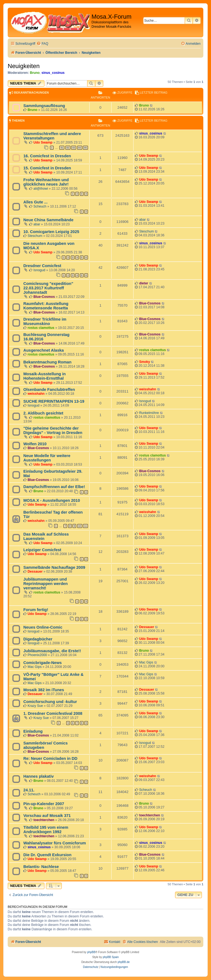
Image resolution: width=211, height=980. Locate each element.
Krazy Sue (35, 706)
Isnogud (39, 270)
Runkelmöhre (149, 413)
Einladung (33, 731)
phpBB (91, 952)
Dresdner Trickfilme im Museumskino (45, 321)
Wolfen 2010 (35, 444)
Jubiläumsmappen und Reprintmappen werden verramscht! (45, 584)
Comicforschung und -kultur (50, 702)
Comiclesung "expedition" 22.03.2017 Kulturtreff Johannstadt (48, 288)
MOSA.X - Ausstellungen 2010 (52, 500)
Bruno (35, 73)
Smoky (145, 362)
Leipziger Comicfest (42, 550)
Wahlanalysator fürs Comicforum (55, 843)
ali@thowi (41, 189)
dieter (144, 283)
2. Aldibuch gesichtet (43, 413)
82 (68, 148)
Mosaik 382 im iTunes (44, 690)
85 (85, 148)
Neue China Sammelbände (48, 220)
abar (37, 224)
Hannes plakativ (39, 776)
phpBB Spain (111, 957)
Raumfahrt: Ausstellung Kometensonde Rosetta (46, 306)
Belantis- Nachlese (41, 867)
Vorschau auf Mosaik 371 (47, 816)
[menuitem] (42, 44)
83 (74, 148)
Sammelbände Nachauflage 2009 (54, 567)
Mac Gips (34, 667)
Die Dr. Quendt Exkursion (47, 855)
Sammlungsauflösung (44, 106)
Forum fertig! (36, 610)
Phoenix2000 (37, 655)
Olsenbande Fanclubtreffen (49, 390)
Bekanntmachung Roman (47, 362)
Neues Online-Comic (43, 627)
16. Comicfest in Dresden (47, 156)
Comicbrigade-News (43, 663)
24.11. (29, 790)
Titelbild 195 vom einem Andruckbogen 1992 (46, 830)
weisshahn (36, 394)
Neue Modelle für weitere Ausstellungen (47, 458)
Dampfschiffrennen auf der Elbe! (54, 487)
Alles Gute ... (35, 202)
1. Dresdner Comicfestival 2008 (53, 713)
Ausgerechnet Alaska (44, 350)
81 (62, 148)
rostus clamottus (41, 328)
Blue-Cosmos (44, 297)
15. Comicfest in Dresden (47, 168)
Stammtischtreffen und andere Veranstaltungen (52, 136)
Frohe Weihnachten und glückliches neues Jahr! (46, 182)
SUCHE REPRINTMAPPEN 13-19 (54, 401)
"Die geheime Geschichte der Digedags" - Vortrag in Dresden (53, 430)
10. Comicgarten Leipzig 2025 (51, 232)
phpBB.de (124, 962)
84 (80, 148)
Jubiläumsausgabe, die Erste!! (52, 651)
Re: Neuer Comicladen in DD (50, 758)
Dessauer (35, 572)
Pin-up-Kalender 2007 (44, 804)
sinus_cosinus (53, 73)
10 (80, 526)
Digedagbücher (38, 639)
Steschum (35, 236)
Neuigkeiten (24, 66)
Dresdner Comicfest (42, 266)
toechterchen (44, 820)
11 (85, 526)
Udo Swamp (43, 142)
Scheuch (40, 206)
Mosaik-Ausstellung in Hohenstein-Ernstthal (45, 376)
